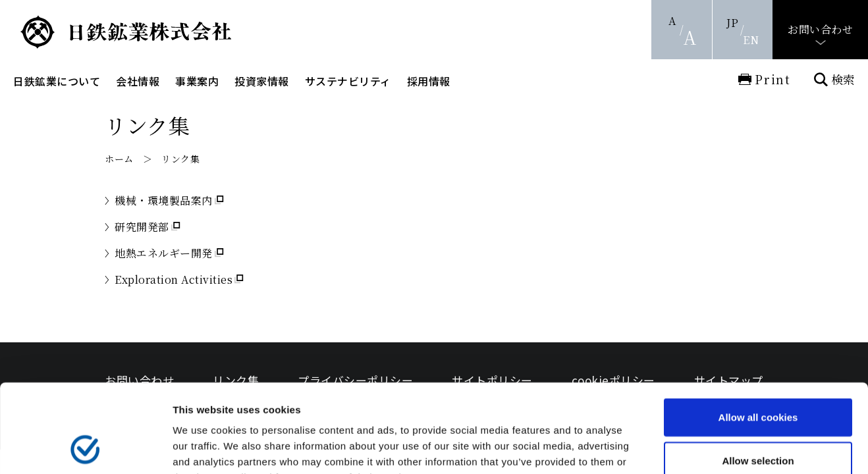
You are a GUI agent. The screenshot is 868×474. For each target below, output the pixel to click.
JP (732, 23)
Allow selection (758, 378)
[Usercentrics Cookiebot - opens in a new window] (85, 448)
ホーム (119, 159)
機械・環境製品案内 (164, 200)
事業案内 (197, 81)
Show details (691, 448)
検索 (843, 79)
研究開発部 (142, 227)
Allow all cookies (758, 334)
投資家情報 (262, 81)
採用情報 (429, 81)
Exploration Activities (174, 279)
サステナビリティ (348, 81)
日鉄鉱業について (57, 81)
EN (751, 40)
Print (773, 79)
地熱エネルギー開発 (164, 253)
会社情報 (138, 81)
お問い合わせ (820, 29)
